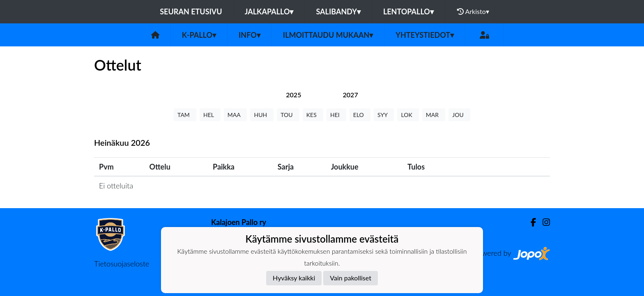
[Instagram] (543, 222)
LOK (408, 115)
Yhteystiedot (425, 35)
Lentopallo (408, 11)
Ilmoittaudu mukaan (328, 35)
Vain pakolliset (351, 278)
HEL (210, 115)
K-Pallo (199, 35)
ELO (360, 115)
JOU (459, 115)
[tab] (293, 95)
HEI (336, 115)
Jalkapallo (269, 11)
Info (250, 35)
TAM (185, 115)
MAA (236, 115)
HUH (262, 115)
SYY (384, 115)
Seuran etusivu (191, 11)
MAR (434, 115)
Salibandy (338, 11)
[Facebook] (530, 222)
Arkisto (473, 11)
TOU (288, 115)
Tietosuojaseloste (122, 264)
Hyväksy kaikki (294, 278)
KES (313, 115)
